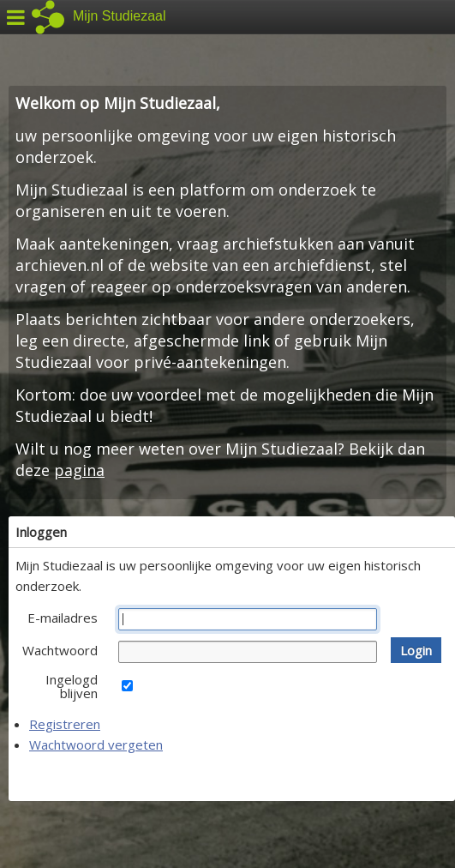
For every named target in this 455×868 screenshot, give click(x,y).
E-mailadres (63, 618)
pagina (79, 470)
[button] (416, 650)
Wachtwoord (60, 650)
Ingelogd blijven (72, 686)
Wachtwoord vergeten (96, 744)
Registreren (65, 724)
